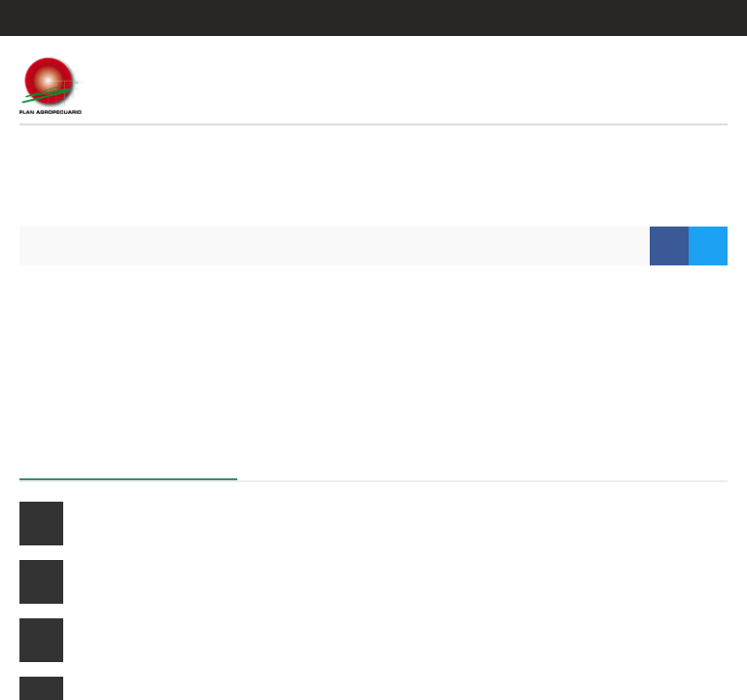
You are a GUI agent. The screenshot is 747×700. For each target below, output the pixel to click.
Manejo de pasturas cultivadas (168, 581)
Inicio (56, 245)
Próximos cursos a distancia (129, 458)
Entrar (613, 18)
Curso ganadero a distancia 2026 (175, 640)
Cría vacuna (109, 523)
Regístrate (693, 18)
